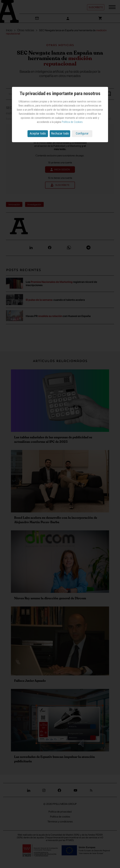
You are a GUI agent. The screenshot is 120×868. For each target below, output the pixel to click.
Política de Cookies (72, 122)
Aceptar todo (38, 133)
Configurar (82, 133)
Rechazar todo (60, 133)
